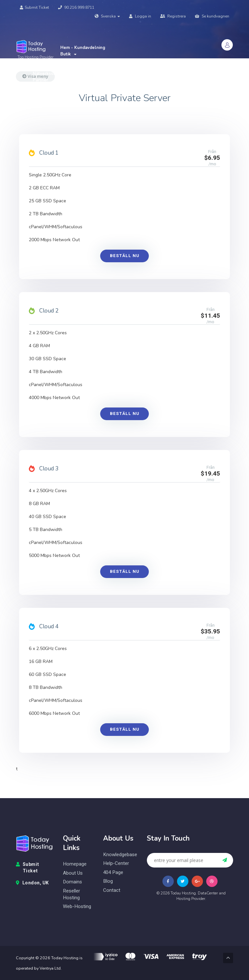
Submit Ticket (34, 7)
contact (112, 890)
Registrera (173, 16)
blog (108, 881)
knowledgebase (120, 855)
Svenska (107, 16)
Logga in (140, 16)
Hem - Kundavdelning (83, 48)
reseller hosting (71, 894)
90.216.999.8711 (76, 7)
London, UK (32, 883)
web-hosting (77, 907)
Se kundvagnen (212, 16)
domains (72, 882)
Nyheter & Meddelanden (86, 61)
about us (73, 873)
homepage (75, 864)
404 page (113, 873)
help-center (116, 863)
